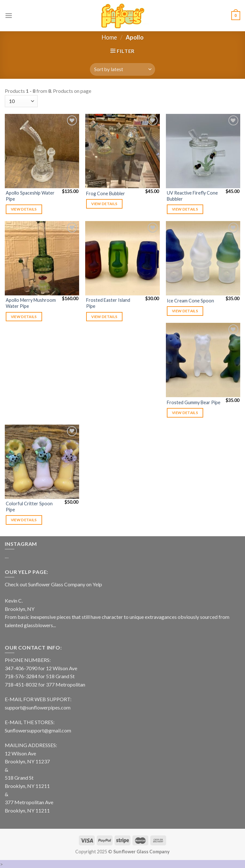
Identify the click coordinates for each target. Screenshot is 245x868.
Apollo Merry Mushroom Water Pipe (31, 303)
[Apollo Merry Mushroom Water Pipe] (42, 258)
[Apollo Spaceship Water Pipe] (42, 151)
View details (24, 209)
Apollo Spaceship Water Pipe (30, 196)
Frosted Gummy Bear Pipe (194, 402)
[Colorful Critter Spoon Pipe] (42, 462)
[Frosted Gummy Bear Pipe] (203, 360)
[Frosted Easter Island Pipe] (122, 258)
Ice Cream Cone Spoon (190, 301)
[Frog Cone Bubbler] (122, 151)
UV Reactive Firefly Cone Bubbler (192, 196)
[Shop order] (122, 69)
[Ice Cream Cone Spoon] (203, 258)
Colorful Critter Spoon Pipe (29, 507)
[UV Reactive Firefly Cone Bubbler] (203, 151)
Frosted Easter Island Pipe (108, 303)
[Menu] (9, 15)
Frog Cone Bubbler (106, 193)
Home (109, 37)
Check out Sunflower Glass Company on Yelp (53, 584)
